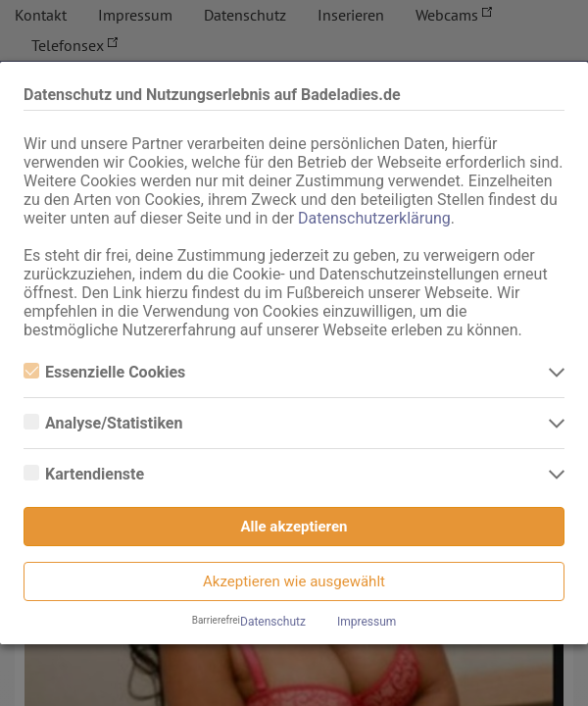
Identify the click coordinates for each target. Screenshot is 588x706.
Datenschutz (273, 622)
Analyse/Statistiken (103, 423)
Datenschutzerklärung (374, 218)
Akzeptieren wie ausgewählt (294, 581)
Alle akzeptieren (294, 527)
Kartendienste (84, 474)
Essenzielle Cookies (104, 372)
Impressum (367, 622)
